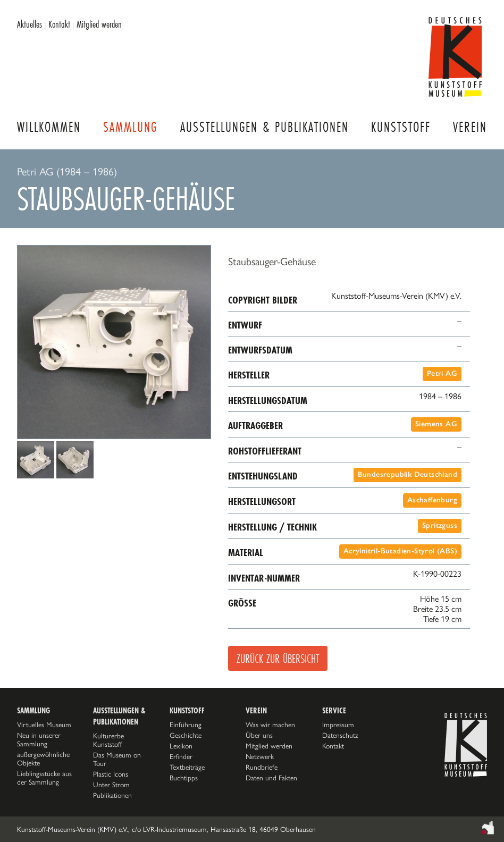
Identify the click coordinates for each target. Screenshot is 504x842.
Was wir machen (270, 725)
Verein (470, 127)
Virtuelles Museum (44, 725)
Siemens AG (436, 424)
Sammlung (130, 127)
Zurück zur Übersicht (278, 658)
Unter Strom (111, 785)
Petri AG (442, 373)
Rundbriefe (262, 767)
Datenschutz (340, 735)
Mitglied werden (99, 24)
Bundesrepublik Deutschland (408, 474)
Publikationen (112, 795)
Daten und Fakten (271, 778)
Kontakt (59, 24)
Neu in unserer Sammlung (39, 739)
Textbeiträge (187, 767)
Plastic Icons (111, 774)
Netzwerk (260, 756)
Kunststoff (401, 127)
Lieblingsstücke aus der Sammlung (44, 778)
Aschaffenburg (432, 500)
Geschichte (186, 735)
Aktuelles (30, 24)
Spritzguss (440, 525)
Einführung (186, 725)
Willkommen (49, 127)
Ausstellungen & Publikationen (264, 127)
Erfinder (181, 756)
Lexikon (181, 746)
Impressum (338, 725)
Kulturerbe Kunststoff (108, 740)
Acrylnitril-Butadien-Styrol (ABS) (400, 551)
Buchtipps (184, 778)
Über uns (259, 735)
